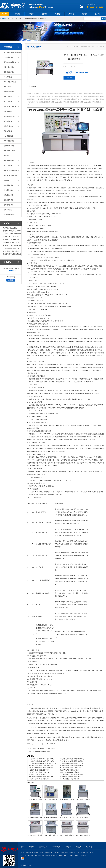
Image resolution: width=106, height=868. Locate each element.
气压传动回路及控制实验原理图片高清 (42, 766)
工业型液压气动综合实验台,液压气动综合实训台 (12, 254)
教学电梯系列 (56, 847)
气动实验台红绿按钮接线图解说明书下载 (72, 759)
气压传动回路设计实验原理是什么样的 (42, 777)
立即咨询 (69, 78)
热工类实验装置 (8, 57)
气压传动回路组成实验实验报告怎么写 (42, 768)
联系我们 (98, 14)
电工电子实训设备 (9, 67)
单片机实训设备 (8, 205)
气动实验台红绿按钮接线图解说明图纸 (72, 761)
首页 (23, 847)
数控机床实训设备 (9, 161)
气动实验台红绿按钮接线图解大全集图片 (42, 761)
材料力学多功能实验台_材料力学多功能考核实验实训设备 (12, 231)
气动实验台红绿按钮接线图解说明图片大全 (43, 763)
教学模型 (6, 180)
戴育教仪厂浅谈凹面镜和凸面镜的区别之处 (12, 246)
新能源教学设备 (8, 200)
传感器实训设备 (8, 185)
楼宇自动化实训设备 (10, 151)
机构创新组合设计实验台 (31, 19)
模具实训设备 (8, 87)
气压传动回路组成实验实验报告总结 (71, 768)
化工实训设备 (8, 166)
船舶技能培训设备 (9, 146)
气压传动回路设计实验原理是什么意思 (72, 777)
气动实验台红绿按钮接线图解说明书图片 (42, 759)
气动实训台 (11, 19)
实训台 (83, 191)
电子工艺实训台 (8, 195)
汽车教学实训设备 (9, 141)
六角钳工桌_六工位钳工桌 (11, 251)
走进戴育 (58, 14)
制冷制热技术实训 (9, 215)
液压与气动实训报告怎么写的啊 (69, 770)
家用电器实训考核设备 (11, 170)
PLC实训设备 (8, 77)
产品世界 (18, 14)
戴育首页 (5, 14)
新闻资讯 (31, 14)
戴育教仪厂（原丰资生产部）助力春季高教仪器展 (12, 240)
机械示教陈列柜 (8, 126)
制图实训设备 (8, 121)
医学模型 (6, 156)
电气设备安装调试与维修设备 (13, 52)
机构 (50, 180)
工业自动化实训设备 (10, 106)
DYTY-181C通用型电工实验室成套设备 (44, 749)
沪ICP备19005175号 (81, 855)
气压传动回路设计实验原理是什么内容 (72, 774)
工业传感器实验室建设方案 (11, 248)
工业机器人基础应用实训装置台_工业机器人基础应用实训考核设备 (12, 234)
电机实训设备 (8, 97)
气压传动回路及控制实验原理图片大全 (72, 763)
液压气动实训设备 (9, 72)
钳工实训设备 (8, 102)
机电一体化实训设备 (10, 82)
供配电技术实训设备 (10, 62)
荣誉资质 (45, 14)
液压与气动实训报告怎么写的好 (40, 770)
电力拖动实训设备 (9, 116)
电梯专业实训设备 (9, 92)
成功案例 (71, 14)
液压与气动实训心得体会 (38, 774)
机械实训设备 (8, 131)
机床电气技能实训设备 (11, 175)
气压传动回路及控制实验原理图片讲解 (72, 766)
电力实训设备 (8, 210)
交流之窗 (79, 847)
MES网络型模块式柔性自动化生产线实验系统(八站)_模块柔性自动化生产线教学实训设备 (12, 243)
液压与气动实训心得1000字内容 (69, 772)
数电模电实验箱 (8, 190)
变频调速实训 (8, 111)
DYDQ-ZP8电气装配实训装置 (41, 752)
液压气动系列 (43, 847)
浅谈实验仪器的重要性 (10, 228)
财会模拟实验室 (8, 136)
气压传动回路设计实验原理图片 (40, 779)
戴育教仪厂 (19, 19)
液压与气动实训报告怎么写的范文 (40, 772)
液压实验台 (43, 19)
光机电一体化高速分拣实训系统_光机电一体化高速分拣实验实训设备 (12, 237)
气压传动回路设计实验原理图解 (69, 779)
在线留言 (84, 14)
